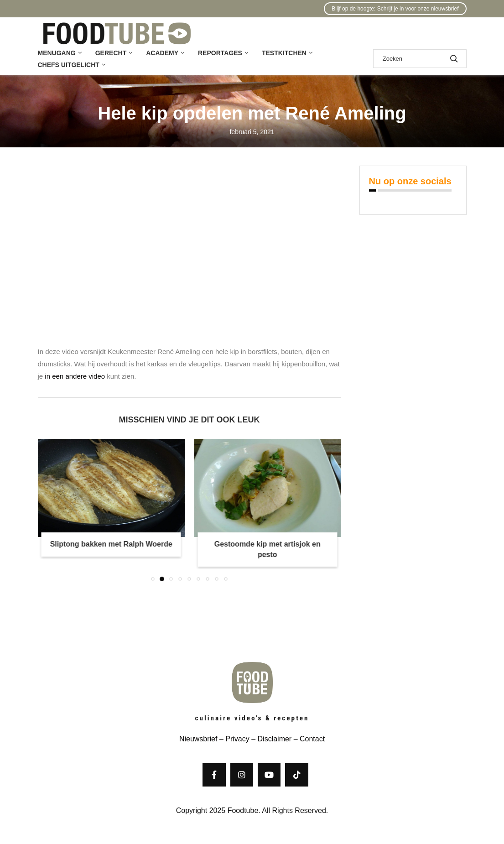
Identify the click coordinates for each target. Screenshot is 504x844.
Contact (312, 739)
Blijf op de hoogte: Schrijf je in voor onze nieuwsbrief (395, 9)
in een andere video (75, 376)
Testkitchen (284, 53)
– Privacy (233, 739)
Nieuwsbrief (198, 739)
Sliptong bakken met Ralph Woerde (111, 544)
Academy (162, 53)
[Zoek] (420, 59)
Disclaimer (275, 739)
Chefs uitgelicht (69, 65)
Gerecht (111, 53)
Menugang (57, 53)
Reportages (220, 53)
